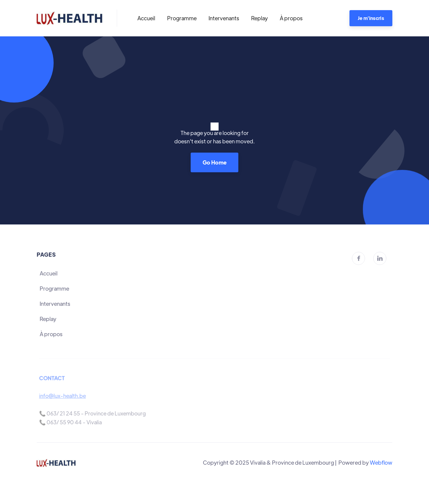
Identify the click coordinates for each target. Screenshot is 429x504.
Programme (182, 18)
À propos (291, 18)
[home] (70, 18)
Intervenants (224, 18)
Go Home (215, 162)
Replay (259, 18)
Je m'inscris (371, 18)
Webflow (381, 462)
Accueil (146, 18)
